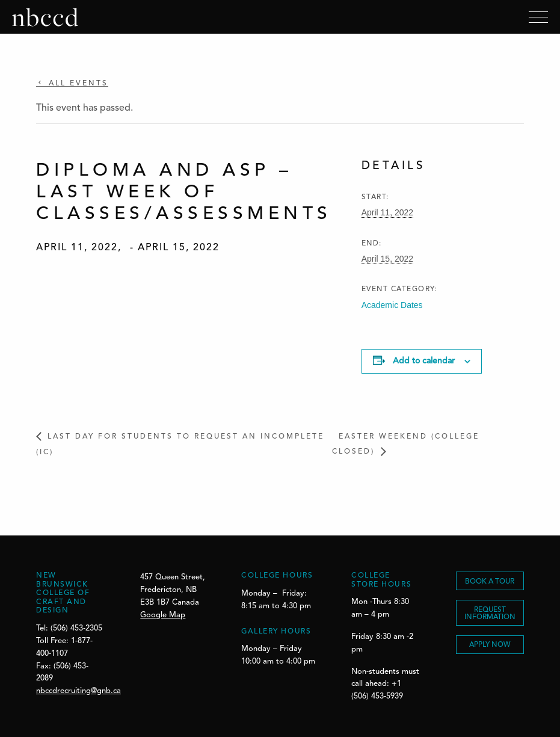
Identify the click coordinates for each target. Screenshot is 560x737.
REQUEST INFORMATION (490, 614)
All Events (77, 84)
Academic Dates (392, 305)
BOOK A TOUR (490, 582)
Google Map (163, 615)
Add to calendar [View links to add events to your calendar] (424, 361)
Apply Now (490, 645)
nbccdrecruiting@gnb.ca (78, 691)
